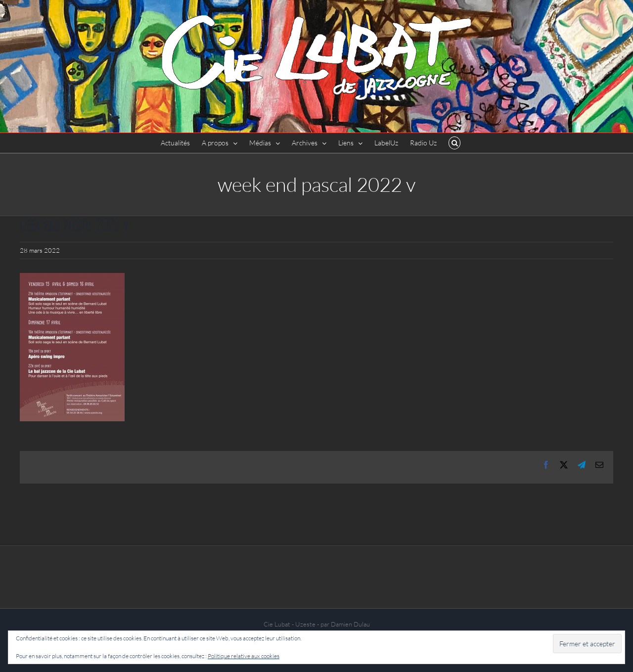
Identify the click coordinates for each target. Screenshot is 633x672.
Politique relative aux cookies (244, 656)
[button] (455, 143)
